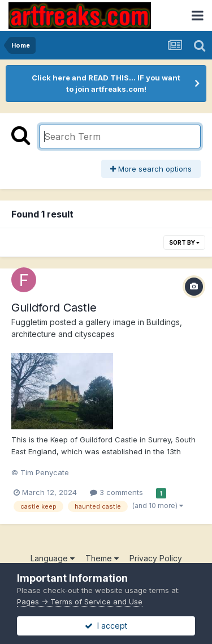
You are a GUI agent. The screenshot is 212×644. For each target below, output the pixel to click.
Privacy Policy (156, 558)
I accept (106, 626)
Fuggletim (29, 322)
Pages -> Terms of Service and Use (80, 602)
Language (53, 558)
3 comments (116, 492)
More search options (151, 169)
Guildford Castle (54, 308)
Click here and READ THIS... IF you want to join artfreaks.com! (106, 83)
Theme (102, 558)
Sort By (184, 242)
